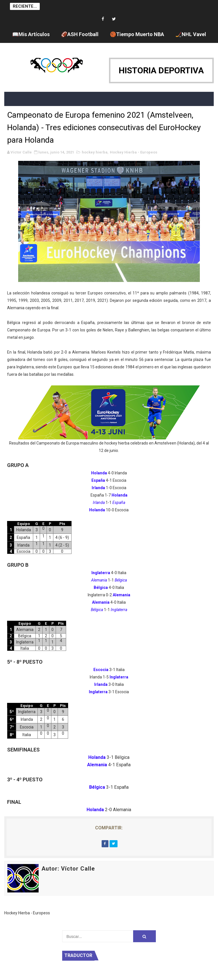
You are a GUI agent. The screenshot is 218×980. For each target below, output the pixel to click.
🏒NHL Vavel (191, 34)
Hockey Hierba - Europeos (134, 152)
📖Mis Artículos (31, 34)
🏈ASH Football (80, 34)
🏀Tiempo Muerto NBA (137, 34)
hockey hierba (95, 152)
